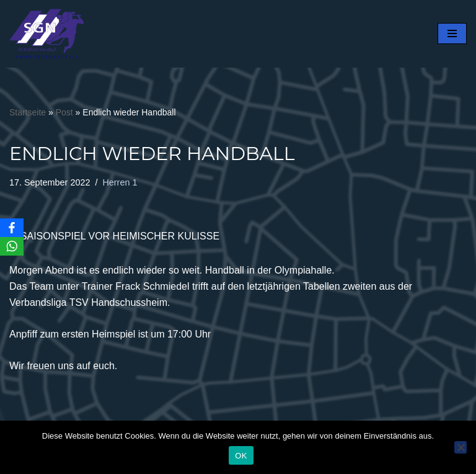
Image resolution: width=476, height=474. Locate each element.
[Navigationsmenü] (452, 34)
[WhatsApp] (12, 246)
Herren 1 (120, 182)
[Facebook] (12, 228)
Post (64, 112)
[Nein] (461, 447)
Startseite (28, 112)
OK (241, 456)
